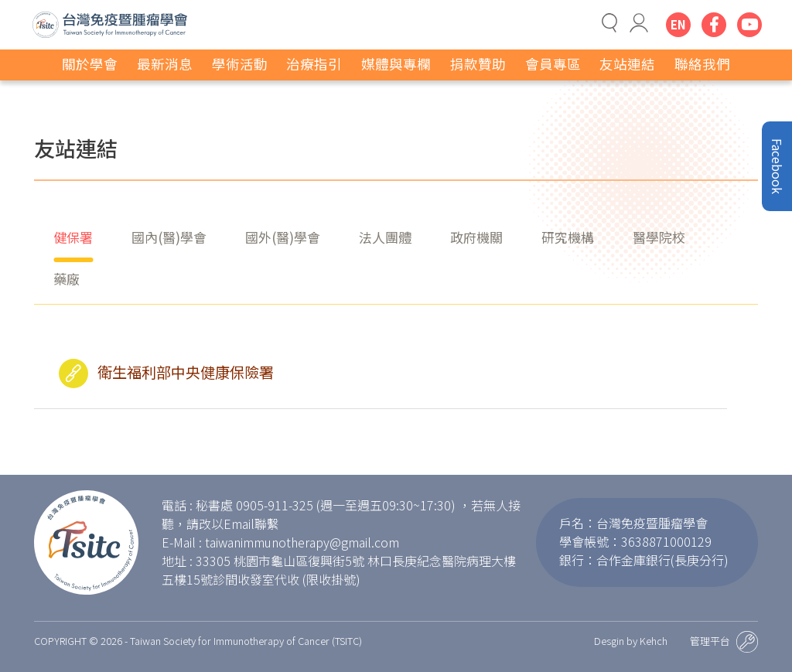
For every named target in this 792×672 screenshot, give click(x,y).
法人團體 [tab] (385, 237)
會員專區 (553, 64)
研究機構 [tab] (568, 237)
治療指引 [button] (314, 64)
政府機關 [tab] (476, 237)
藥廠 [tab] (67, 279)
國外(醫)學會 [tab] (283, 237)
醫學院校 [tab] (659, 237)
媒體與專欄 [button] (396, 64)
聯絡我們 (702, 64)
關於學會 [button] (90, 64)
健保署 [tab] (73, 237)
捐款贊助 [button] (478, 64)
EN (678, 24)
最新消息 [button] (165, 64)
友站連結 (627, 64)
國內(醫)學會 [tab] (169, 237)
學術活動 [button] (240, 64)
